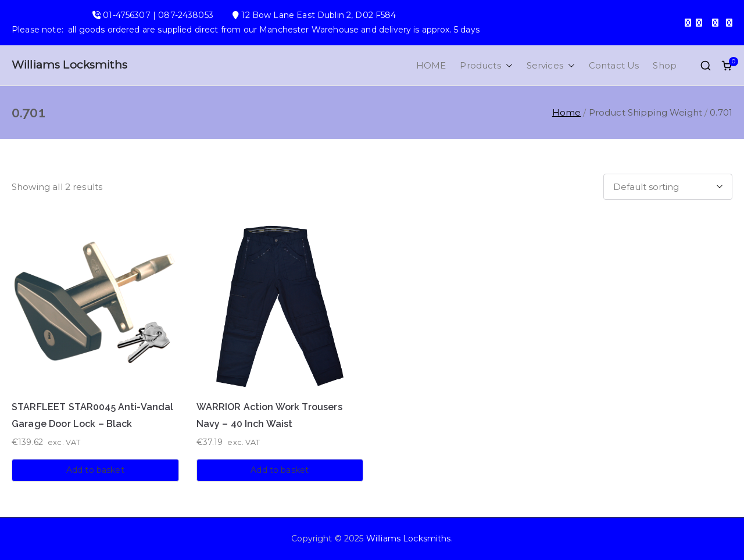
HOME (431, 65)
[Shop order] (668, 187)
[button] (507, 65)
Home (567, 112)
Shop (665, 65)
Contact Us (614, 65)
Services (551, 65)
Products (486, 65)
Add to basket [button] (95, 470)
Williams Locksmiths (69, 65)
